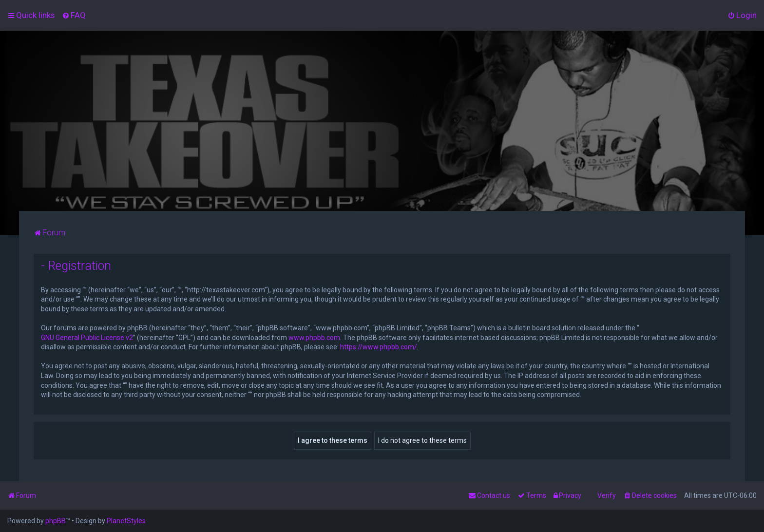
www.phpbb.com (314, 338)
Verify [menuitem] (607, 495)
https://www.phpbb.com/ (379, 347)
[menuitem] (74, 15)
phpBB (56, 521)
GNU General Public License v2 (87, 338)
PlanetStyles (126, 521)
